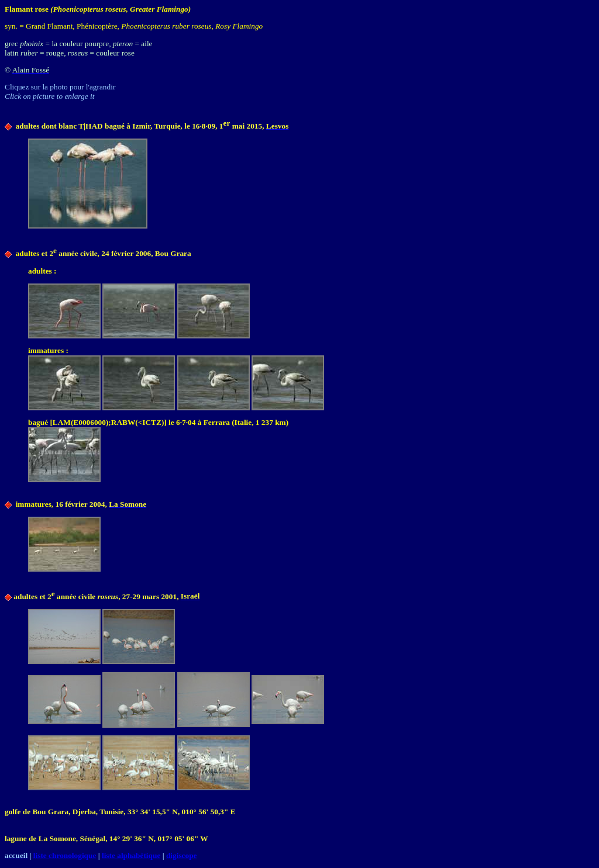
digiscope (182, 855)
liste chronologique (65, 855)
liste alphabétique (131, 855)
